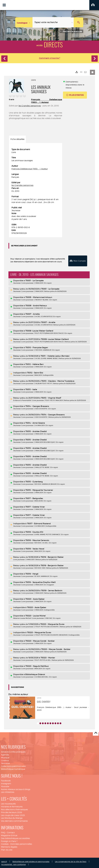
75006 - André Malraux (36, 305)
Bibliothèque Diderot (35, 674)
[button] (94, 5)
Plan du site (7, 849)
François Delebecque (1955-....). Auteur (47, 101)
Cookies (5, 844)
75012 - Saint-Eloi (35, 372)
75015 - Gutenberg (34, 481)
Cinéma (5, 760)
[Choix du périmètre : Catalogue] (24, 22)
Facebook (6, 780)
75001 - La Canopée (34, 280)
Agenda (5, 754)
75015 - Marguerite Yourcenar (39, 490)
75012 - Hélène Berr (35, 364)
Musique (5, 757)
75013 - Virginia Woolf (51, 397)
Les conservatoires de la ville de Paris (71, 861)
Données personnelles (21, 844)
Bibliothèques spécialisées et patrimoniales (31, 861)
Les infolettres (8, 792)
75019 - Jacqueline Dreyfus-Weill (40, 582)
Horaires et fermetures (12, 806)
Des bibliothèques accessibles (15, 838)
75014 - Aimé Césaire (35, 423)
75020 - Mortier (48, 657)
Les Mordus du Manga (12, 818)
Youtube (5, 786)
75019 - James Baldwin (52, 590)
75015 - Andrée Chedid (36, 431)
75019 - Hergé (32, 573)
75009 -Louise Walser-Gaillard (39, 330)
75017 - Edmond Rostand (39, 523)
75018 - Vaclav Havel (35, 548)
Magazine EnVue (9, 835)
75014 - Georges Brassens (37, 406)
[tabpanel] (36, 191)
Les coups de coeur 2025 (13, 815)
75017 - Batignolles (34, 498)
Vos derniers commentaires (14, 821)
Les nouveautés (8, 803)
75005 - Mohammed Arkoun (39, 297)
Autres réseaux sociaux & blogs (16, 789)
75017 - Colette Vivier (35, 506)
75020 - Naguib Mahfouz (37, 666)
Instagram (6, 783)
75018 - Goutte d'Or (34, 531)
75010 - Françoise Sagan (37, 347)
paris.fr (4, 861)
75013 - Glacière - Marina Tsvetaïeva (58, 381)
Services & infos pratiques (13, 751)
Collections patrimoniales (13, 766)
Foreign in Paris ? (9, 841)
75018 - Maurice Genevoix (37, 540)
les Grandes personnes (30, 106)
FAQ (3, 832)
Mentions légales (9, 847)
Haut (96, 733)
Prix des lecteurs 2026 (12, 812)
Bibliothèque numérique (13, 769)
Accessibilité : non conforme (13, 864)
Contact (11, 832)
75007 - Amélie (32, 314)
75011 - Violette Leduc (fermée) (55, 355)
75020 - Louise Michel (35, 615)
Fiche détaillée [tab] (17, 139)
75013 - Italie (31, 389)
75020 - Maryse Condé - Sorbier (40, 641)
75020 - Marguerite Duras (52, 624)
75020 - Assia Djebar (35, 599)
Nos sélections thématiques (14, 809)
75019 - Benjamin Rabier (52, 557)
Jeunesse (5, 763)
